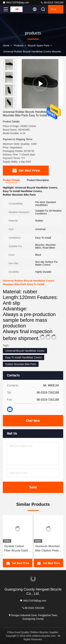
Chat (54, 9)
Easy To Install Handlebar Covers (23, 357)
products (19, 45)
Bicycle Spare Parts (39, 45)
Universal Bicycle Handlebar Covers (25, 351)
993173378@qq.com (16, 2)
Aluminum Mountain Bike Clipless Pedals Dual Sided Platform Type (48, 549)
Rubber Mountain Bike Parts (21, 364)
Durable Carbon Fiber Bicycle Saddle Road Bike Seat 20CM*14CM (17, 549)
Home (6, 45)
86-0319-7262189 (52, 2)
